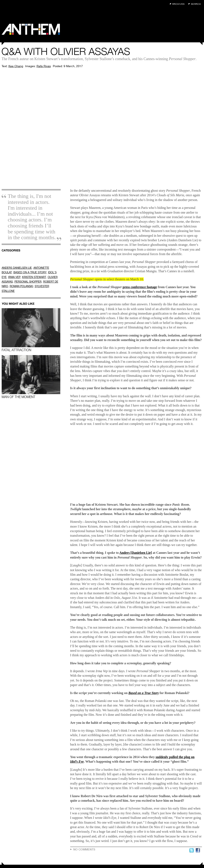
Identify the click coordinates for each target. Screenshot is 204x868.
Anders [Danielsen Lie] (136, 553)
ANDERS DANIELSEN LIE (17, 268)
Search (196, 4)
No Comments (84, 849)
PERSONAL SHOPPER (28, 282)
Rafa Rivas (44, 66)
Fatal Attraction (31, 330)
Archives (178, 4)
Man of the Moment (31, 377)
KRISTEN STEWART (34, 277)
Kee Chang (16, 66)
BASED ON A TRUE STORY (30, 272)
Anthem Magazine (31, 29)
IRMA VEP (14, 277)
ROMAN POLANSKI (21, 286)
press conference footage (140, 287)
